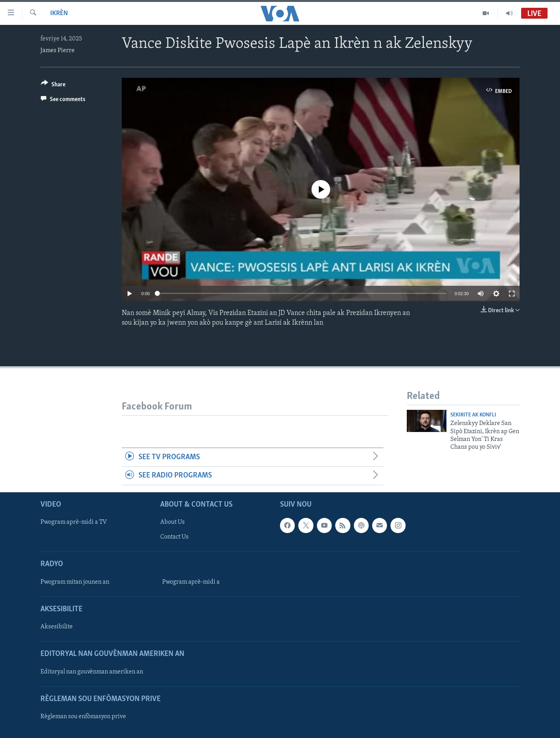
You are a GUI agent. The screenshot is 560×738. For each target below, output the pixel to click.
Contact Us (174, 537)
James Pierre (58, 51)
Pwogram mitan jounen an (75, 582)
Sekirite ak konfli (473, 415)
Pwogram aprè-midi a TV (74, 522)
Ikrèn (59, 13)
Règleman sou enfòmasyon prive (83, 717)
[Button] (53, 86)
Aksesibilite (57, 627)
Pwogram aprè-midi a (191, 582)
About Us (172, 522)
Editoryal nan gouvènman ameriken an (92, 672)
